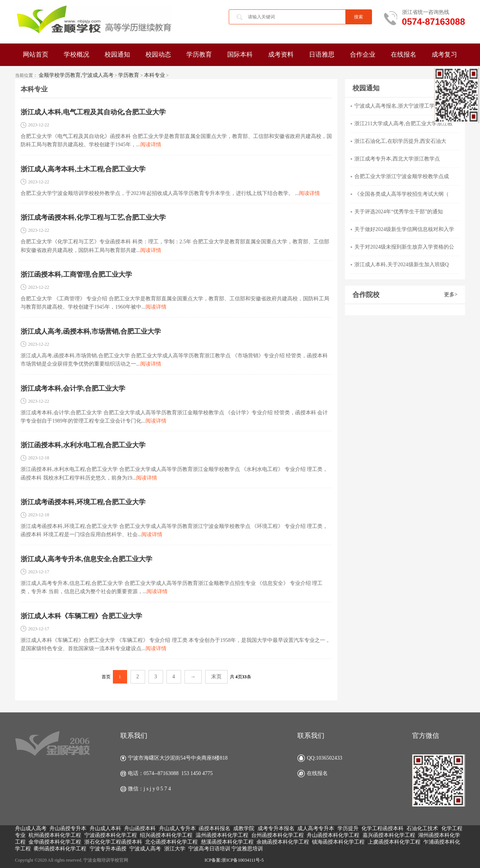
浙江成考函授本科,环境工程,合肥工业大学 (83, 502)
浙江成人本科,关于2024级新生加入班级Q (402, 265)
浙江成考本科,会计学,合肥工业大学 (73, 388)
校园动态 (158, 55)
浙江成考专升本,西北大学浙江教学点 (397, 159)
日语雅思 (322, 55)
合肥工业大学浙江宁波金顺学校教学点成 (402, 176)
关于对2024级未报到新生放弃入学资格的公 (404, 247)
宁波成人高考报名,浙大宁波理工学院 (397, 106)
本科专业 (154, 75)
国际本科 (240, 55)
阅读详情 (151, 145)
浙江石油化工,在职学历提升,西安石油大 (400, 141)
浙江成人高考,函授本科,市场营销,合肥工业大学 (91, 331)
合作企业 (363, 55)
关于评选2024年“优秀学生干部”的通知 (399, 212)
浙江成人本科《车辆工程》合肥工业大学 (81, 616)
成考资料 (281, 55)
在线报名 (403, 55)
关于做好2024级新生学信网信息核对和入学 (404, 229)
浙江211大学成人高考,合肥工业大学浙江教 (403, 124)
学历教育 (199, 55)
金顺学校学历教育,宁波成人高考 (76, 75)
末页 (216, 677)
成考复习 (444, 55)
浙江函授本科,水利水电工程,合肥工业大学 (83, 445)
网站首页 (36, 55)
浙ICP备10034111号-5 (243, 860)
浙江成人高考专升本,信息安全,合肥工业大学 (86, 559)
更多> (451, 295)
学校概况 (76, 55)
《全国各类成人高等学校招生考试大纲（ (402, 194)
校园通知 (117, 55)
